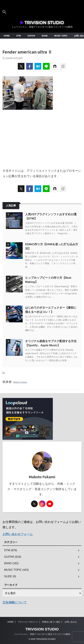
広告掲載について (15, 603)
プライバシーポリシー (28, 622)
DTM (19, 36)
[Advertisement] (42, 137)
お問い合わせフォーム (18, 534)
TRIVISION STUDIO (42, 629)
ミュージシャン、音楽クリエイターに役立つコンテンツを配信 (42, 634)
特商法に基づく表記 (51, 622)
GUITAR (31, 36)
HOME (7, 36)
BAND (45, 36)
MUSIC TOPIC (61, 36)
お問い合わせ (71, 622)
